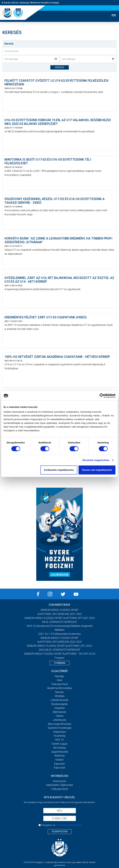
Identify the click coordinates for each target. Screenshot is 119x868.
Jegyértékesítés (60, 752)
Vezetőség (59, 736)
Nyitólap (59, 676)
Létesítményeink (59, 700)
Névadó (59, 692)
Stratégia (59, 696)
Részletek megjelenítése (96, 460)
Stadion (59, 760)
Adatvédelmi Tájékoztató (59, 785)
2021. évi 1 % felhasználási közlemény (59, 634)
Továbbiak (59, 663)
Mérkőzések (59, 712)
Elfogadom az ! (61, 825)
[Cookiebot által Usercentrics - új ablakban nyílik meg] (102, 396)
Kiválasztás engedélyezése (59, 470)
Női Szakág (59, 748)
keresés (60, 67)
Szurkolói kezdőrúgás (60, 728)
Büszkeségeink (60, 704)
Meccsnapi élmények (60, 724)
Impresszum (59, 781)
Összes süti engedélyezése (97, 470)
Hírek (60, 680)
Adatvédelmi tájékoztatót (68, 825)
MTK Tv (60, 740)
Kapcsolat (59, 768)
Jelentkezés (60, 720)
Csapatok (59, 708)
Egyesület (59, 764)
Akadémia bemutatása (60, 688)
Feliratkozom (60, 832)
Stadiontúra (60, 732)
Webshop (60, 756)
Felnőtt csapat (59, 744)
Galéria (60, 716)
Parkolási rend (60, 684)
